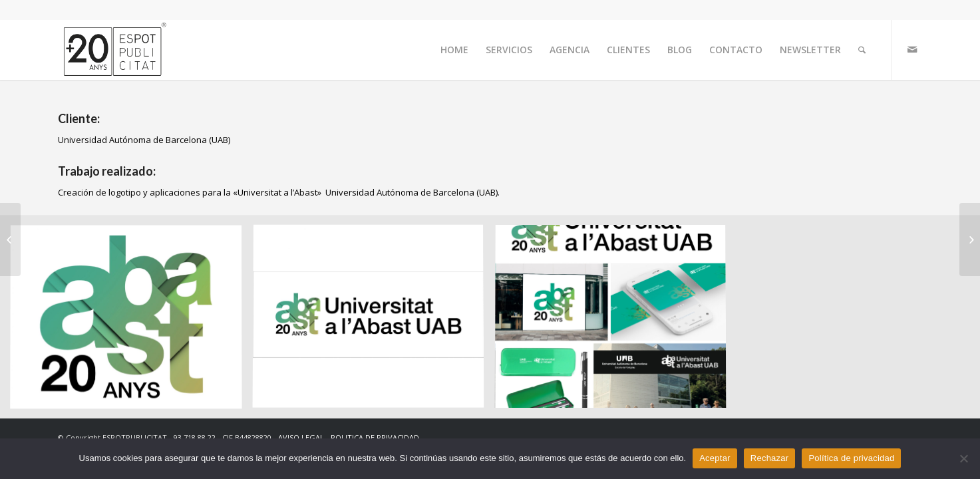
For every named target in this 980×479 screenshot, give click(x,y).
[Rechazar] (963, 458)
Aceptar (715, 458)
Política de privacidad (851, 458)
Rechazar (770, 458)
